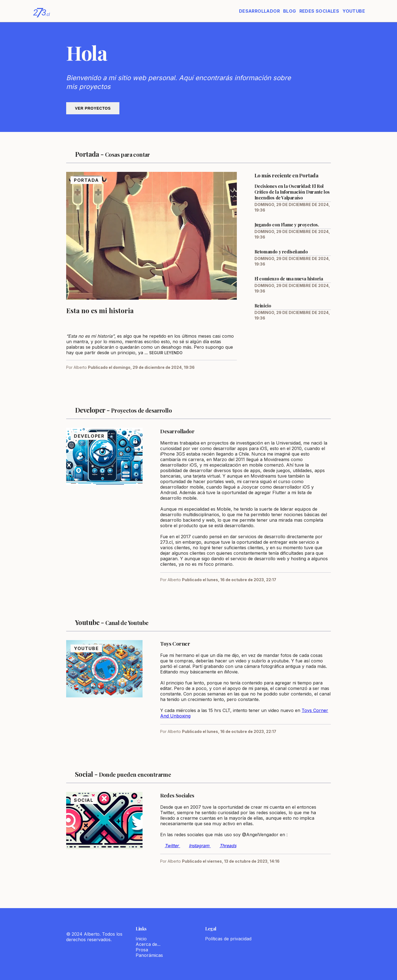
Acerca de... (148, 944)
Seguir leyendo (166, 353)
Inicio (141, 939)
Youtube (354, 11)
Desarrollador (259, 11)
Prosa (142, 950)
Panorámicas (149, 955)
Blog (290, 11)
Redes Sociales (319, 11)
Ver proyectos (93, 108)
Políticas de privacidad (228, 939)
